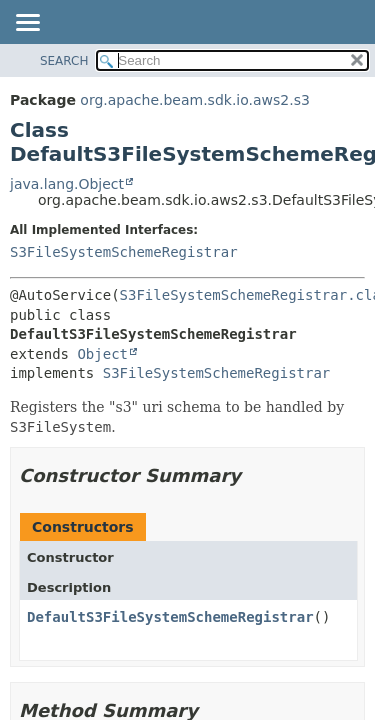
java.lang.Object (67, 184)
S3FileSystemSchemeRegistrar (124, 252)
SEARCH (64, 61)
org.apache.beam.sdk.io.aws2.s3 (195, 100)
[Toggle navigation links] (27, 24)
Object (102, 354)
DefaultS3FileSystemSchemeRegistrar (170, 617)
